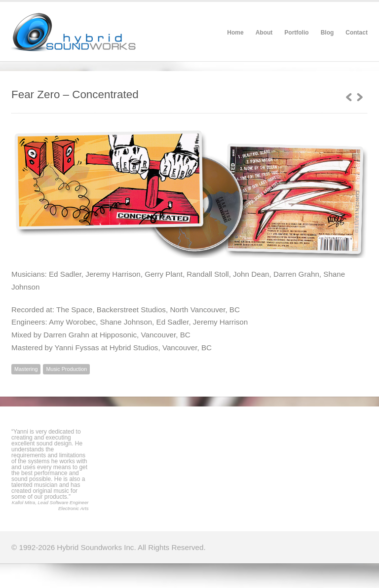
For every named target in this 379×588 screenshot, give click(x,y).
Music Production (66, 369)
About (264, 33)
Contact (357, 33)
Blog (327, 33)
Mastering (26, 369)
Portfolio (296, 33)
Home (235, 33)
